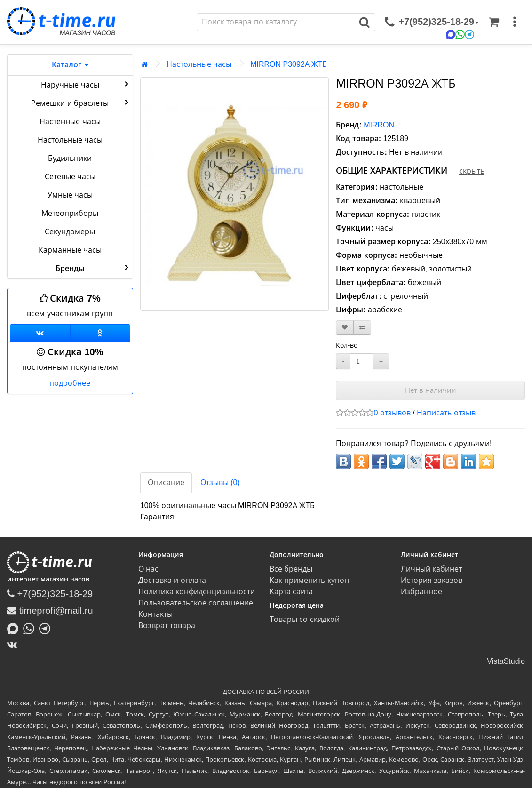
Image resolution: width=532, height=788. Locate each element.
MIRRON (379, 125)
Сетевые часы (70, 177)
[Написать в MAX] (15, 628)
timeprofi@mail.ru (50, 611)
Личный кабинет (431, 569)
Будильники (70, 158)
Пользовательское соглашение (196, 603)
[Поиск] (276, 22)
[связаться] (432, 22)
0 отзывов (392, 413)
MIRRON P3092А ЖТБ (289, 64)
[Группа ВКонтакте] (40, 333)
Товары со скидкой (305, 619)
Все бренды (291, 569)
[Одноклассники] (100, 333)
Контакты (155, 614)
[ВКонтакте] (14, 645)
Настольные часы (70, 140)
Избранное (421, 592)
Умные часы (70, 195)
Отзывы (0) (220, 482)
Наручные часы (86, 84)
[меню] (515, 22)
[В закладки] (345, 328)
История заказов (432, 580)
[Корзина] (494, 22)
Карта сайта (291, 592)
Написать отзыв (446, 413)
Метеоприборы (70, 213)
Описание (166, 482)
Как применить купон (309, 580)
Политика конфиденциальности (197, 592)
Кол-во (347, 345)
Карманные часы (70, 250)
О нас (148, 569)
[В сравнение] (362, 328)
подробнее (70, 383)
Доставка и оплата (172, 580)
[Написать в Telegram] (47, 628)
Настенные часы (70, 122)
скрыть (472, 171)
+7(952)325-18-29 (50, 594)
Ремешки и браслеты (81, 103)
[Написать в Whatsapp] (31, 628)
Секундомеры (70, 232)
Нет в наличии (431, 390)
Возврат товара (167, 625)
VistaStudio (506, 661)
